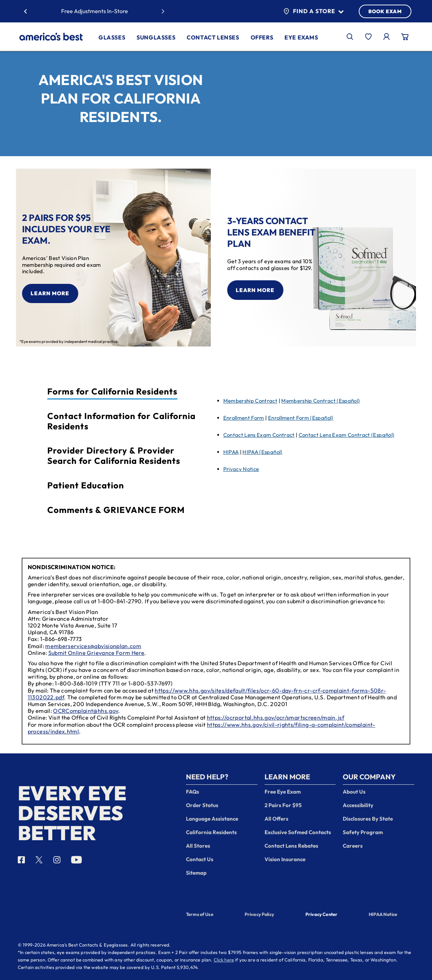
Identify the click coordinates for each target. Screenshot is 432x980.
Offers (262, 37)
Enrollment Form (244, 418)
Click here (224, 960)
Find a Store (313, 11)
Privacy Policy (259, 914)
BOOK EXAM (385, 11)
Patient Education (86, 485)
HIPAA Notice (383, 914)
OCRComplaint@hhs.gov (86, 711)
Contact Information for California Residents (121, 421)
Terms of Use (200, 914)
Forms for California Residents (112, 391)
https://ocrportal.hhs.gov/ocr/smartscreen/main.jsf (276, 717)
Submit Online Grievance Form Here (97, 653)
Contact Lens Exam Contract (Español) (347, 435)
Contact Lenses (213, 37)
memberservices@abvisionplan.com (93, 646)
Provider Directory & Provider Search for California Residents (114, 456)
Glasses (112, 37)
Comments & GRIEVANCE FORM (116, 510)
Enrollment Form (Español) (301, 418)
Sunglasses (156, 37)
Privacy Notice (241, 469)
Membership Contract (250, 401)
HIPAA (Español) (262, 452)
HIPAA (231, 452)
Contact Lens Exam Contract (259, 435)
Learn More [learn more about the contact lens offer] (255, 290)
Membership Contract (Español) (321, 401)
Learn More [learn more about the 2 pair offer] (50, 293)
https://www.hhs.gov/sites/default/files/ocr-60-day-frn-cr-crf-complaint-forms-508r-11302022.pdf (207, 694)
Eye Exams (301, 37)
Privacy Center (321, 915)
